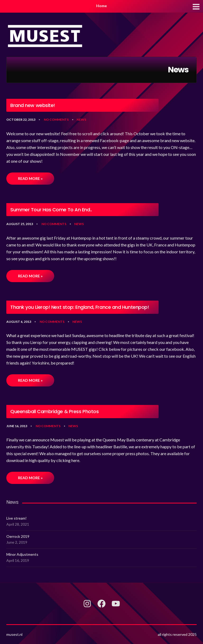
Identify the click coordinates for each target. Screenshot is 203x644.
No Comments (56, 120)
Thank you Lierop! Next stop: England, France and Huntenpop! (80, 307)
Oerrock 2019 (18, 536)
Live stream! (17, 518)
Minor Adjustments (22, 554)
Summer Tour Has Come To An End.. (51, 210)
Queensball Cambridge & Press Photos (54, 412)
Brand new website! (33, 105)
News (81, 120)
